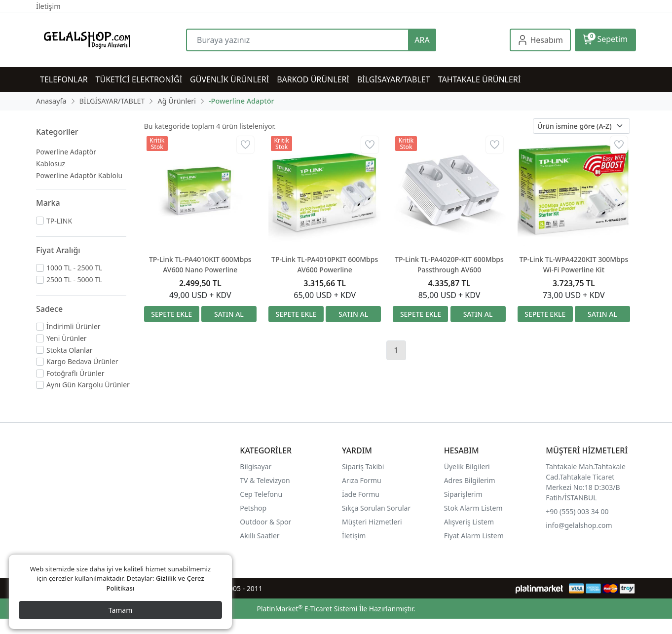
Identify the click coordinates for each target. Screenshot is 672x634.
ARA (422, 40)
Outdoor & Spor (265, 522)
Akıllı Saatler (260, 536)
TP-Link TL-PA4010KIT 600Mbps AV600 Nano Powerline (200, 264)
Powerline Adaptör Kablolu (79, 175)
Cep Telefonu (261, 494)
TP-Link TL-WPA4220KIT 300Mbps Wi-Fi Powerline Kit (574, 264)
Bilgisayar (256, 466)
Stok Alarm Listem (473, 508)
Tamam (121, 610)
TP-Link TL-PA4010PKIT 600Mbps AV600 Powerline (325, 264)
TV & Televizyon (265, 480)
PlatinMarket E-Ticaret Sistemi (307, 609)
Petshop (253, 508)
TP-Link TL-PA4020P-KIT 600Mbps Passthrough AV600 (449, 264)
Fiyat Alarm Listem (474, 536)
